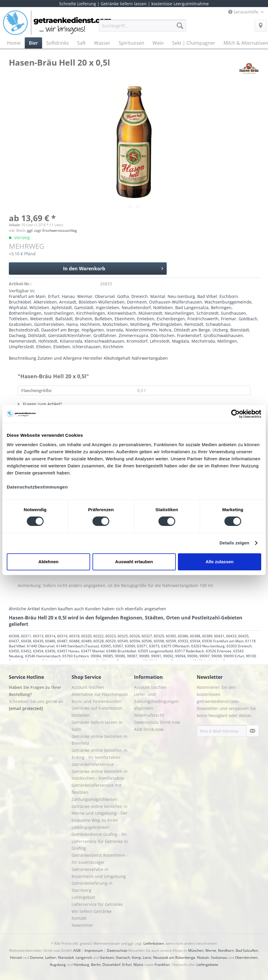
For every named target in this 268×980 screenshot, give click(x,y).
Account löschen (88, 687)
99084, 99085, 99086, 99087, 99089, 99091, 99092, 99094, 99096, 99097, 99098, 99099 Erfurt (167, 656)
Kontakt (79, 918)
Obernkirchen (246, 957)
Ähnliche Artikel (24, 609)
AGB (77, 950)
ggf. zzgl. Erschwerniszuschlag (52, 230)
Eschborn (229, 296)
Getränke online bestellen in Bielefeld (100, 740)
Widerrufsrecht (149, 715)
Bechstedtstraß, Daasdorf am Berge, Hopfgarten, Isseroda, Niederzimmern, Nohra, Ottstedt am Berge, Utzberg (118, 330)
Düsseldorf (111, 965)
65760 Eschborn (76, 656)
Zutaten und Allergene (60, 358)
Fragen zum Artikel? (40, 404)
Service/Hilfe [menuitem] (244, 12)
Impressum (94, 950)
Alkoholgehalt (117, 358)
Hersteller (93, 358)
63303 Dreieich (239, 646)
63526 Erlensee (219, 651)
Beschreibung (23, 358)
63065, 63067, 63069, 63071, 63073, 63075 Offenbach (145, 646)
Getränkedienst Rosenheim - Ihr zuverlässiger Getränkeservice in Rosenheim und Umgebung (100, 866)
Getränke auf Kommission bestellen (97, 712)
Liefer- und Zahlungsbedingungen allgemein (156, 701)
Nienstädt (66, 957)
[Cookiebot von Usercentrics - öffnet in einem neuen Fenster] (235, 414)
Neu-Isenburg (181, 296)
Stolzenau (219, 957)
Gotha (123, 296)
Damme (37, 957)
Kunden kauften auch (63, 609)
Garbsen (107, 957)
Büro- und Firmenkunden (97, 701)
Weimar (85, 296)
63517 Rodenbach (189, 651)
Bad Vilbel (207, 296)
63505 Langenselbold (155, 651)
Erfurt (54, 296)
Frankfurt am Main (27, 296)
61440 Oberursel (41, 646)
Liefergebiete (207, 965)
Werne (211, 950)
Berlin (96, 965)
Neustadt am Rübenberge (174, 957)
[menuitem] (143, 28)
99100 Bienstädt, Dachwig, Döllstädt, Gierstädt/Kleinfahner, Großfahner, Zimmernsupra (133, 659)
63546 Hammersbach (43, 656)
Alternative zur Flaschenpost (100, 694)
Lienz (147, 957)
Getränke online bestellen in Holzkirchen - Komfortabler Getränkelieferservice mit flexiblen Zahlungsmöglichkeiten (100, 785)
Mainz (138, 965)
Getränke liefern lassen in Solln (97, 726)
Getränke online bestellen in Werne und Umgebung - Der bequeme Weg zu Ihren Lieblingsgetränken (100, 817)
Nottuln (203, 957)
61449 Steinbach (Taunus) (78, 646)
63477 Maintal (93, 651)
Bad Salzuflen (247, 950)
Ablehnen (48, 562)
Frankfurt (162, 965)
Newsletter (82, 925)
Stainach (123, 957)
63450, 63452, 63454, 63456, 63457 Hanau (44, 651)
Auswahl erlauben (134, 562)
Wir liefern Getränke (92, 911)
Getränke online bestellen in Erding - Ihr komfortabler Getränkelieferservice (100, 757)
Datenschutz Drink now (157, 722)
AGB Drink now (149, 729)
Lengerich (84, 957)
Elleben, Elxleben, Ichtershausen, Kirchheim (80, 347)
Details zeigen (234, 543)
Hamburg (81, 965)
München (196, 950)
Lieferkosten (154, 943)
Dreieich (140, 296)
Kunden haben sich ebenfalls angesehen (126, 609)
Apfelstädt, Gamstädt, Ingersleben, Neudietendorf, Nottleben (112, 307)
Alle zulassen (220, 562)
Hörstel (16, 957)
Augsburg (58, 965)
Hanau (68, 296)
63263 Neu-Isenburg (208, 646)
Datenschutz (117, 950)
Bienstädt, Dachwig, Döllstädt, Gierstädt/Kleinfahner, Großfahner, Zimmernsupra (130, 333)
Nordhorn (226, 950)
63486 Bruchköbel (121, 651)
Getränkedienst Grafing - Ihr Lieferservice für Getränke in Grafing (100, 841)
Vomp (136, 957)
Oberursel (105, 296)
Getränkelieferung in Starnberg (92, 887)
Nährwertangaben (150, 358)
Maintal (158, 296)
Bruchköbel (20, 302)
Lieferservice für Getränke (97, 904)
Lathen (51, 957)
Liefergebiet (83, 897)
